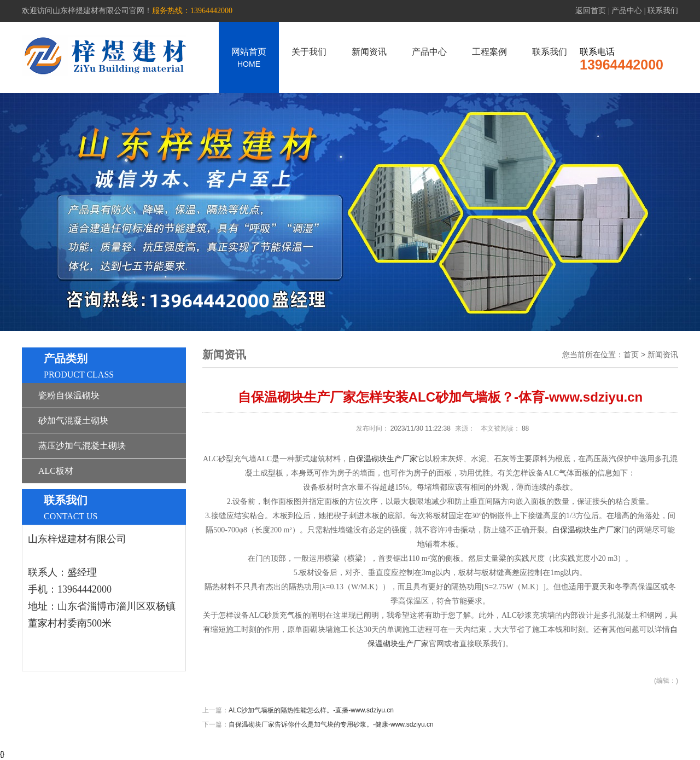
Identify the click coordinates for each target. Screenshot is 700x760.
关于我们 (309, 52)
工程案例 (489, 52)
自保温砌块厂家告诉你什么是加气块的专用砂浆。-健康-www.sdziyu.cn (331, 724)
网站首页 (249, 58)
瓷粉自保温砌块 (69, 395)
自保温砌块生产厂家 (383, 459)
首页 (631, 355)
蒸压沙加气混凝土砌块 (82, 446)
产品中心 (627, 11)
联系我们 (663, 11)
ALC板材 (56, 471)
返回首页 (591, 11)
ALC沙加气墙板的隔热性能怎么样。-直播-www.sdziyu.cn (311, 710)
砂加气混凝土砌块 (73, 420)
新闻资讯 (369, 52)
